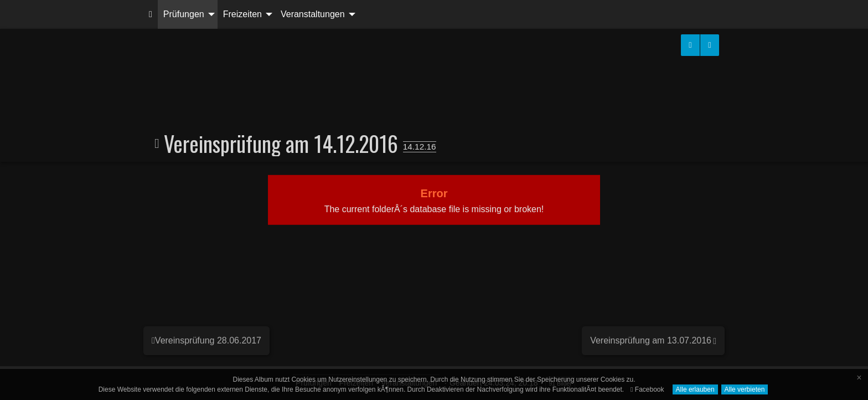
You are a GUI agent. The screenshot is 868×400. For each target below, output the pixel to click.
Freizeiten (242, 14)
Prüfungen (184, 14)
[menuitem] (151, 14)
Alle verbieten (745, 389)
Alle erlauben (695, 389)
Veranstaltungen (313, 14)
